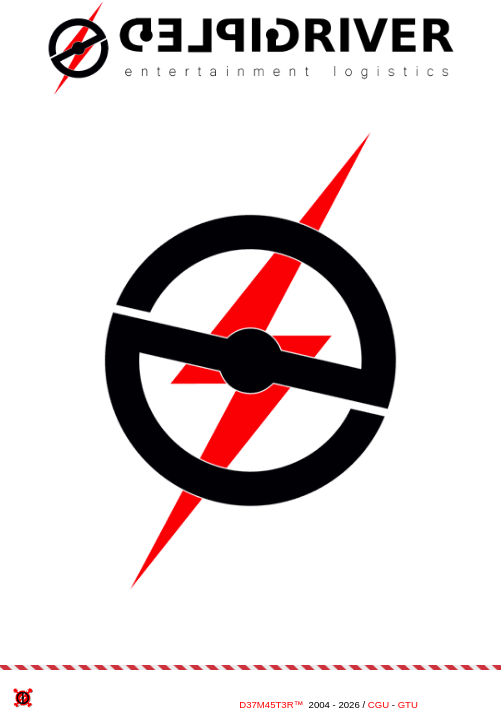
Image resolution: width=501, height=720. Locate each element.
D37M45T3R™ (271, 704)
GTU (408, 704)
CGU (378, 704)
